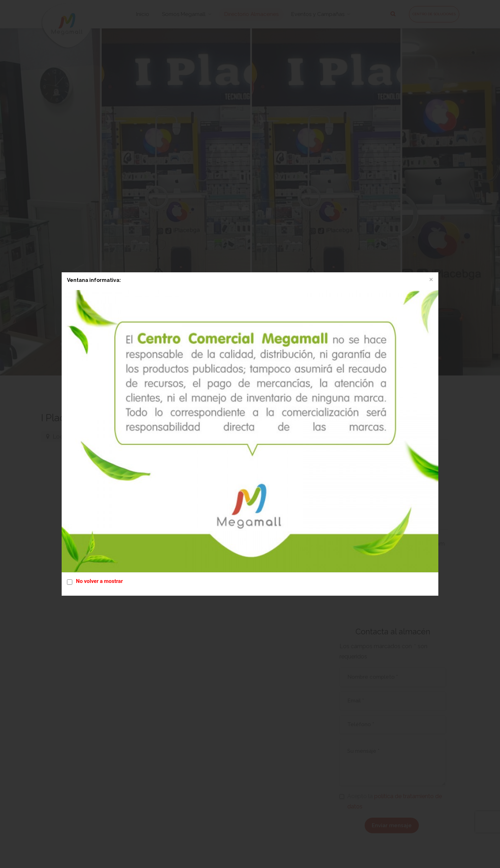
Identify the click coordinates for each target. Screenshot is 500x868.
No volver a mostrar (99, 581)
